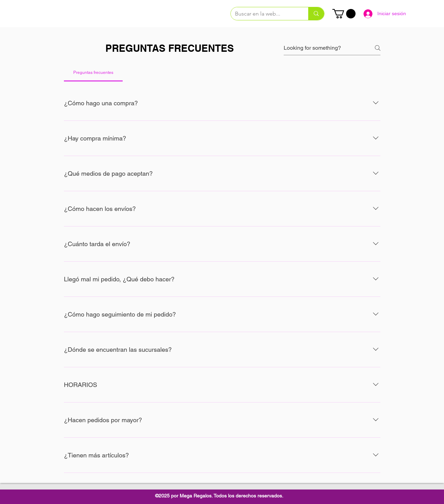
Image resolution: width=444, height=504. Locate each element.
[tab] (93, 72)
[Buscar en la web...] (264, 14)
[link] (344, 14)
